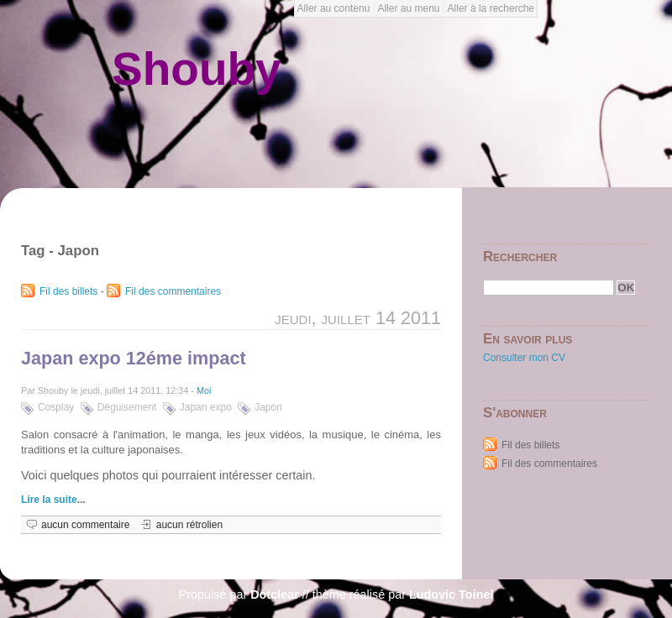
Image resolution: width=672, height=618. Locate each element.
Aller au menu (408, 8)
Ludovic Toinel (451, 594)
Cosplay (56, 407)
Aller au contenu (334, 8)
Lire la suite (49, 500)
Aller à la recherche (491, 8)
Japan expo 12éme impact (134, 358)
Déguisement (127, 407)
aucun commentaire (85, 525)
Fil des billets (68, 291)
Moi (204, 390)
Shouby (197, 69)
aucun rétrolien (189, 525)
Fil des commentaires (173, 291)
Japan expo (206, 407)
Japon (268, 407)
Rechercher (520, 257)
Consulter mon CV (524, 358)
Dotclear (275, 594)
